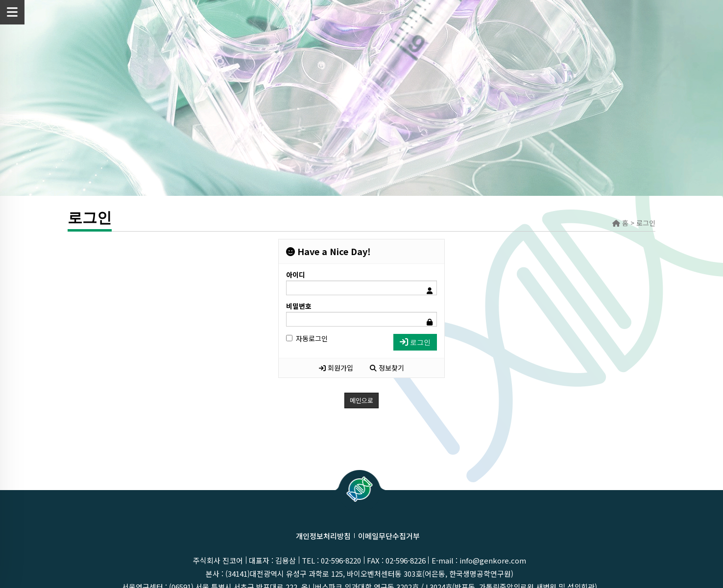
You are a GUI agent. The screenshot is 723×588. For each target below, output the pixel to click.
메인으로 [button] (361, 400)
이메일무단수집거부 (389, 536)
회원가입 (336, 368)
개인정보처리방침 (323, 536)
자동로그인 (307, 338)
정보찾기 (387, 368)
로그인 (415, 342)
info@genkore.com (493, 560)
